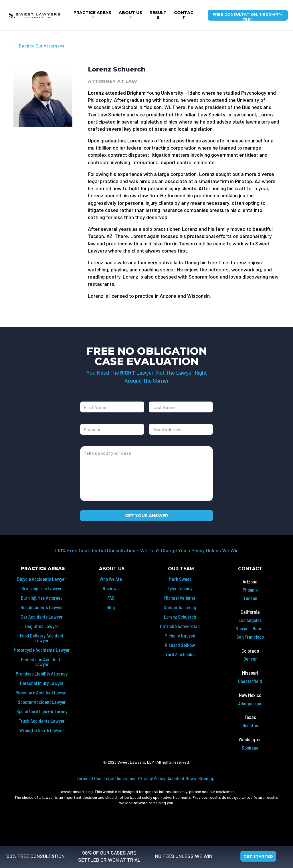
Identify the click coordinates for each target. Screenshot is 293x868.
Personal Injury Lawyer (42, 683)
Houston (250, 725)
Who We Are (111, 579)
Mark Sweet (180, 579)
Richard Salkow (180, 645)
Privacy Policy (152, 778)
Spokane (250, 748)
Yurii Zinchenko (180, 654)
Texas (250, 717)
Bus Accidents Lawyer (42, 607)
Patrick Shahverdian (180, 626)
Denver (250, 659)
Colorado (250, 651)
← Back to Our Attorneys (39, 46)
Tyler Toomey (180, 588)
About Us (130, 13)
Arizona (250, 581)
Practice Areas (92, 13)
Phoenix (250, 590)
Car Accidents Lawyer (42, 617)
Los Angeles (250, 620)
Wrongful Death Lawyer (42, 730)
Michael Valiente (180, 598)
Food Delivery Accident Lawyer (42, 638)
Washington (250, 739)
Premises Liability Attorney (42, 674)
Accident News (182, 778)
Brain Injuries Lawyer (42, 588)
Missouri (250, 673)
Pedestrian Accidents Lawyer (42, 662)
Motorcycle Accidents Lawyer (42, 650)
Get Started (258, 856)
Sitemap (206, 778)
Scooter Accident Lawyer (42, 702)
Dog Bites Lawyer (42, 626)
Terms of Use (89, 778)
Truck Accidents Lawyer (42, 721)
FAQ (111, 598)
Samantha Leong (180, 607)
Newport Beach (250, 628)
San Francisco (250, 637)
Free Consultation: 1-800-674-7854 (248, 16)
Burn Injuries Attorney (42, 598)
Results (158, 15)
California (250, 612)
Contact (184, 15)
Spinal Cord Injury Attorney (42, 711)
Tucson (250, 598)
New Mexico (250, 695)
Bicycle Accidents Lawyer (42, 579)
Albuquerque (250, 703)
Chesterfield (250, 681)
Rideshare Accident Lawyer (42, 692)
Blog (111, 607)
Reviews (111, 588)
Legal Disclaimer (120, 778)
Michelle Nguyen (180, 635)
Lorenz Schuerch (180, 617)
